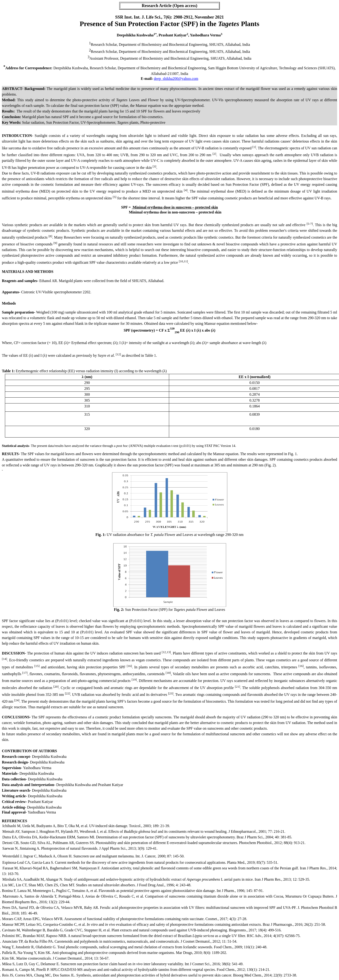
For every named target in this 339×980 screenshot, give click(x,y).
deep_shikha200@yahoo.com (176, 79)
